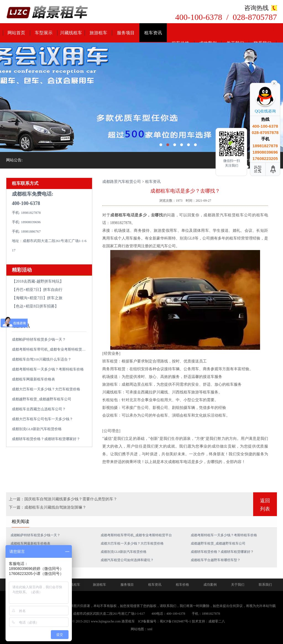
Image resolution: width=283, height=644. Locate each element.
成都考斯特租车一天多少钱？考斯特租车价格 (48, 369)
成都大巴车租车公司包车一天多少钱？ (42, 419)
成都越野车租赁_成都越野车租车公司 (42, 399)
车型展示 (44, 33)
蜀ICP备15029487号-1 (175, 621)
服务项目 (126, 33)
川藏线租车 (71, 33)
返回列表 (265, 505)
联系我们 (265, 585)
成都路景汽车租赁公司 (122, 182)
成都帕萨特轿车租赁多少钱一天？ (39, 339)
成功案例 (210, 585)
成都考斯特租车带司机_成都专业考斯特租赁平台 (51, 349)
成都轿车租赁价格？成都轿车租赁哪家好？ (46, 439)
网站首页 (16, 33)
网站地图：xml (142, 629)
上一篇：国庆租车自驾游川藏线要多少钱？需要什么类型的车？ (63, 499)
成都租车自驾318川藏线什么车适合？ (42, 359)
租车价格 (182, 585)
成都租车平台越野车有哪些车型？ (216, 560)
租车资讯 (153, 33)
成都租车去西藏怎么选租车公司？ (39, 409)
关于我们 (238, 585)
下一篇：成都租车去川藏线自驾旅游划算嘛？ (48, 507)
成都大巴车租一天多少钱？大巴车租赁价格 (46, 389)
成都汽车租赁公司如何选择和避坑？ (127, 560)
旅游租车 (98, 33)
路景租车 (128, 621)
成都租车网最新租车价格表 (33, 379)
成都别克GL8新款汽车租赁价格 (37, 429)
